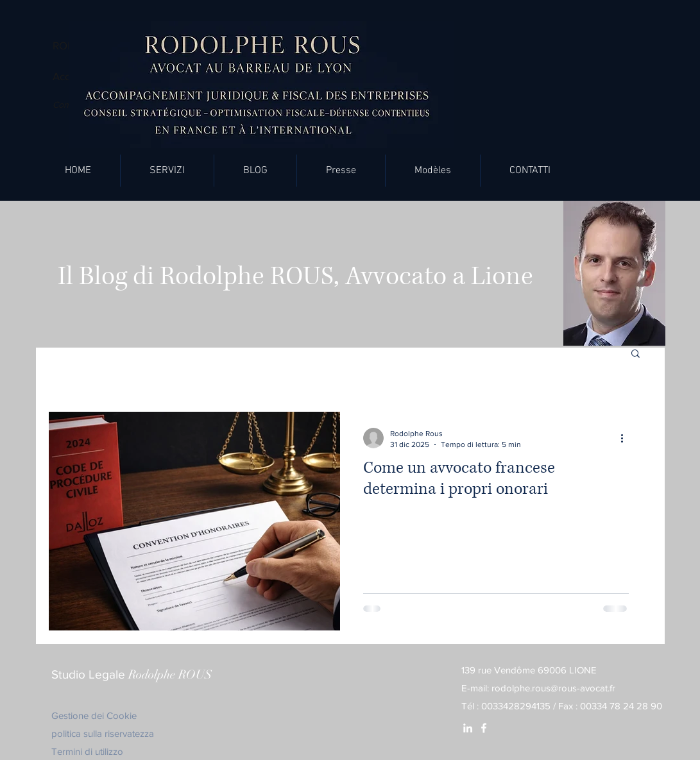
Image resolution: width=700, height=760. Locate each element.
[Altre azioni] (627, 438)
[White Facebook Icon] (484, 728)
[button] (167, 171)
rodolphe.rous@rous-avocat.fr (553, 688)
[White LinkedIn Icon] (468, 728)
